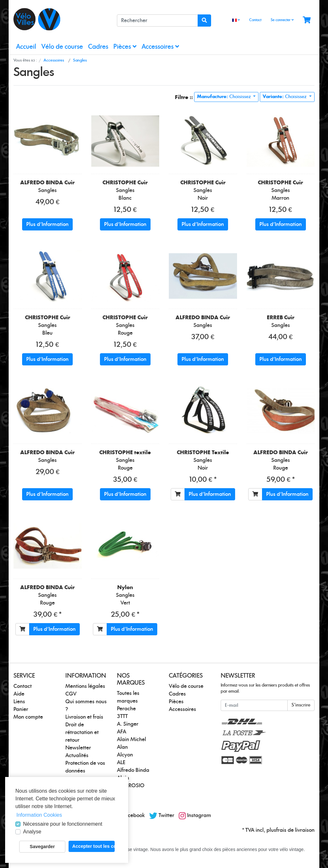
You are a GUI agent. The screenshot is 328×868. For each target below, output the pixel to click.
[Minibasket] (307, 20)
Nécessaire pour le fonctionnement (63, 824)
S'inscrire (301, 705)
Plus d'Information (47, 224)
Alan (122, 747)
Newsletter (78, 748)
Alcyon (125, 755)
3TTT (122, 716)
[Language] (236, 20)
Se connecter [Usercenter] (282, 20)
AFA (122, 732)
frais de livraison (295, 830)
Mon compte (28, 717)
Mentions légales (85, 686)
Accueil (26, 47)
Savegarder (42, 847)
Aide (19, 694)
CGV (71, 694)
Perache (126, 709)
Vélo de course (62, 47)
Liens (19, 702)
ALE (121, 763)
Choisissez (225, 97)
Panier (21, 709)
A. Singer (128, 724)
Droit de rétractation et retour (82, 732)
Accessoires (160, 47)
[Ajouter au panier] (178, 494)
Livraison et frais (84, 717)
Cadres (98, 47)
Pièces (125, 47)
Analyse (32, 832)
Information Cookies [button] (39, 815)
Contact (255, 20)
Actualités (77, 755)
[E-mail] (254, 705)
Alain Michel (131, 739)
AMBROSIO (131, 786)
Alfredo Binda (133, 770)
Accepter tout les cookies (94, 846)
